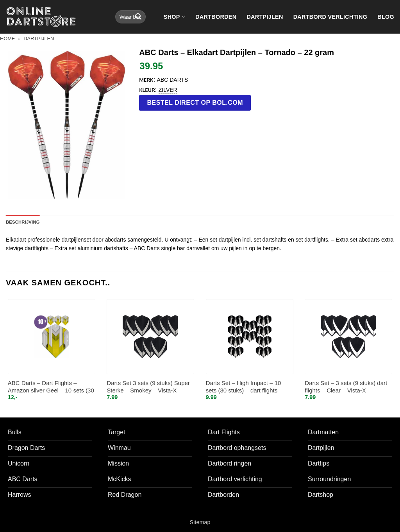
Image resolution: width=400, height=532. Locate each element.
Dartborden (216, 17)
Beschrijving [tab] (23, 222)
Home (7, 39)
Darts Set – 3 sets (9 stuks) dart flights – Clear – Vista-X (346, 387)
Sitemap (200, 522)
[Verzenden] (138, 17)
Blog (386, 17)
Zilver (168, 90)
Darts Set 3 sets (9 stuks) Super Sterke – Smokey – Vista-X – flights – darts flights (148, 387)
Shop (174, 17)
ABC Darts (173, 80)
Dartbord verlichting (330, 17)
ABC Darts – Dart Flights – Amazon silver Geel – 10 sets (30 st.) (51, 387)
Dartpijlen (265, 17)
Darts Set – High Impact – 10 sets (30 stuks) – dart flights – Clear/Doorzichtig (244, 387)
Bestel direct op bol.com (195, 103)
